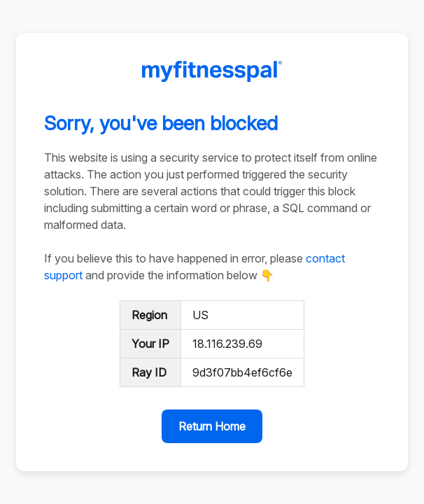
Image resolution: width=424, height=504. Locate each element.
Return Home (212, 426)
